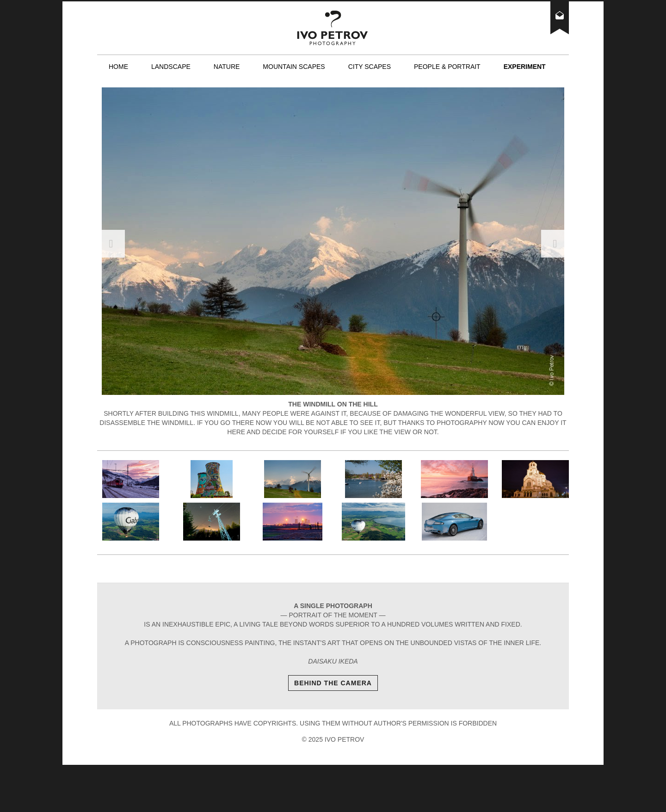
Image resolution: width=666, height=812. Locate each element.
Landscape (171, 67)
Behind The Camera (333, 683)
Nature (227, 67)
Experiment (525, 67)
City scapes (370, 67)
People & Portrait (447, 67)
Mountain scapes (294, 67)
